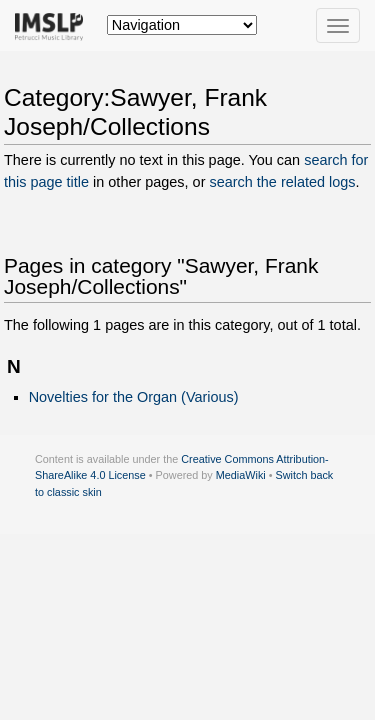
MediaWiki (241, 475)
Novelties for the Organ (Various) (134, 397)
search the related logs (282, 182)
